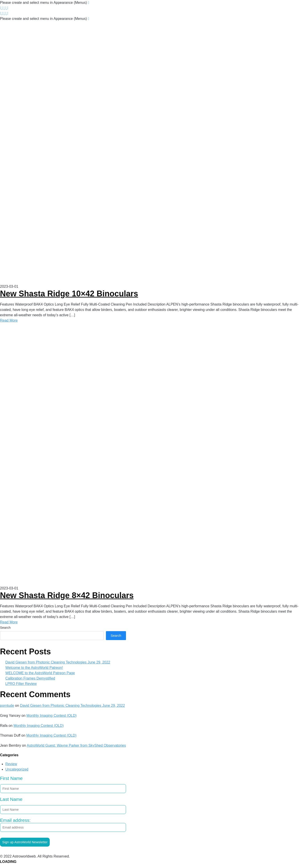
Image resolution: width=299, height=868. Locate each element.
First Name (11, 778)
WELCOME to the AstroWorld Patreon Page (40, 673)
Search (5, 627)
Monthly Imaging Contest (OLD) (52, 716)
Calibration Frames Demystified (30, 678)
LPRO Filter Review (21, 684)
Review (11, 764)
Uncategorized (17, 769)
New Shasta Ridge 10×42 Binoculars (69, 294)
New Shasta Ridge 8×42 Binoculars (67, 595)
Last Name (11, 799)
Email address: (63, 825)
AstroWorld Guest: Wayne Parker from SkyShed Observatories (76, 745)
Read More (9, 320)
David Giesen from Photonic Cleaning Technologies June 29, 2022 (58, 662)
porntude (7, 706)
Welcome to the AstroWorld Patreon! (34, 668)
